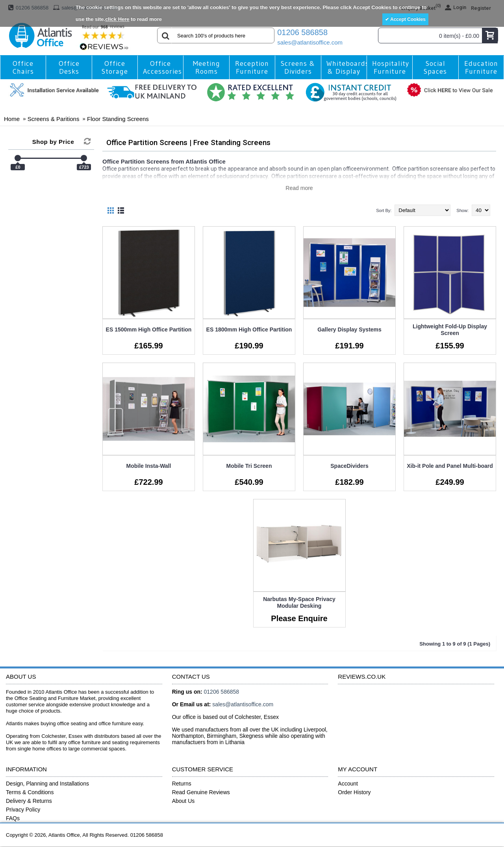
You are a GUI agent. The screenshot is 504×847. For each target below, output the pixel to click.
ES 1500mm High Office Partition (149, 329)
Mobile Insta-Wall (149, 466)
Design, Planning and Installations (47, 784)
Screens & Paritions (54, 119)
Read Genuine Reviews (201, 792)
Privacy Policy (23, 810)
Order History (354, 792)
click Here (117, 19)
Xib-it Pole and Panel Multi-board (450, 466)
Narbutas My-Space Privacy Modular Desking (299, 602)
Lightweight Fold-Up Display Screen (450, 330)
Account (348, 784)
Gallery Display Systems (349, 329)
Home (12, 119)
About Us (183, 801)
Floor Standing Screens (118, 119)
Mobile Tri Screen (249, 466)
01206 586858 (302, 32)
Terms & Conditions (30, 792)
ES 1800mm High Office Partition (249, 329)
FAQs (13, 818)
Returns (182, 784)
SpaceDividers (349, 466)
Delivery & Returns (29, 801)
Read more (299, 188)
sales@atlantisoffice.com (310, 42)
